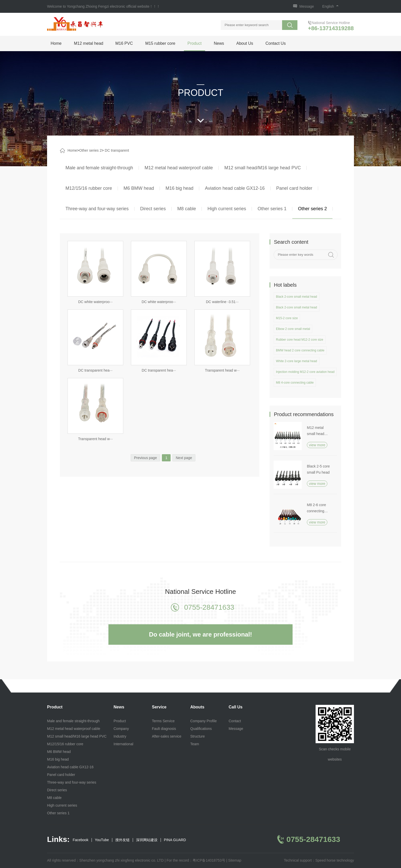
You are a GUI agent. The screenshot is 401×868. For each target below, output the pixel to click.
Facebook (80, 840)
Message (307, 6)
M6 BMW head (139, 188)
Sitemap (235, 860)
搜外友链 (122, 840)
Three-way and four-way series (97, 209)
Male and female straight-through (99, 168)
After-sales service (167, 736)
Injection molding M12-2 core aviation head (305, 372)
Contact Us (276, 43)
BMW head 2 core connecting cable (300, 350)
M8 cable (187, 209)
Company (121, 729)
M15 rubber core (160, 43)
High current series (227, 209)
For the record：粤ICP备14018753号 (196, 860)
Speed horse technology (335, 860)
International (123, 744)
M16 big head (179, 188)
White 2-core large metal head (297, 361)
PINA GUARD (175, 840)
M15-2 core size (287, 318)
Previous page (146, 458)
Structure (198, 736)
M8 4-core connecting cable (295, 383)
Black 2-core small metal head (297, 297)
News (219, 43)
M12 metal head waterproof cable (179, 168)
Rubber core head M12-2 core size (300, 340)
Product (194, 43)
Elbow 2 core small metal (293, 329)
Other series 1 (272, 209)
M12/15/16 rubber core (89, 188)
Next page (184, 458)
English (330, 6)
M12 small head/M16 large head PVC (263, 168)
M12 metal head (89, 43)
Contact (235, 721)
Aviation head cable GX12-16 (235, 188)
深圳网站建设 (147, 840)
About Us (245, 43)
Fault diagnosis (164, 729)
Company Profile (204, 721)
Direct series (153, 209)
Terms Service (163, 721)
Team (195, 744)
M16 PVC (124, 43)
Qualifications (201, 729)
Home (56, 43)
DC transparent (117, 150)
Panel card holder (294, 188)
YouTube (102, 840)
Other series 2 (91, 150)
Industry (120, 736)
